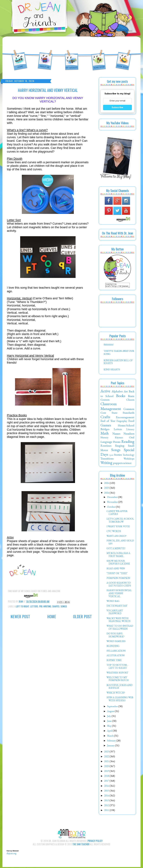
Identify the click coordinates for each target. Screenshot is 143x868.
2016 (107, 787)
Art (126, 392)
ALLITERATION (116, 656)
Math (105, 434)
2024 (107, 493)
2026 (107, 484)
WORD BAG (113, 602)
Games (106, 426)
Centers (105, 400)
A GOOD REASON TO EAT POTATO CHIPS (119, 585)
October (112, 508)
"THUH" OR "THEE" (117, 574)
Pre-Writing (45, 606)
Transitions (107, 459)
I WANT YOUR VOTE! (118, 527)
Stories (118, 455)
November (113, 503)
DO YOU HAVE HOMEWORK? (115, 636)
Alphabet (117, 392)
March (111, 736)
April (110, 731)
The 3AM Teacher (81, 845)
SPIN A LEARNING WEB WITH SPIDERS (120, 700)
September (113, 707)
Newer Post (20, 617)
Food (131, 422)
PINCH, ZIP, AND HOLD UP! (120, 543)
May (110, 727)
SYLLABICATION (116, 651)
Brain (131, 397)
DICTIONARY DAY (117, 607)
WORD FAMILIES (116, 642)
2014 (107, 796)
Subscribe (117, 107)
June (110, 722)
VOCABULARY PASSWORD (115, 613)
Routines (106, 446)
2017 (107, 782)
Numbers (129, 434)
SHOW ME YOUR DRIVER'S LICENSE (118, 563)
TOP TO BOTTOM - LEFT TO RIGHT (117, 667)
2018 (107, 777)
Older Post (82, 617)
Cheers (130, 400)
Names (116, 434)
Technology (129, 456)
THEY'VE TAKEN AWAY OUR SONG (119, 353)
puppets (118, 464)
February (112, 741)
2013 (107, 801)
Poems (117, 443)
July (109, 717)
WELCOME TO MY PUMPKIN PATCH (118, 680)
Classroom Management (111, 407)
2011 (107, 811)
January (111, 746)
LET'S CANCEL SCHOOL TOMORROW (120, 521)
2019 (107, 772)
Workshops (129, 459)
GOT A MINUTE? (116, 549)
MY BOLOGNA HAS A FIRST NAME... (118, 555)
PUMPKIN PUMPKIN (118, 579)
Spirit (111, 456)
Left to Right (22, 606)
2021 (107, 762)
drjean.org (11, 854)
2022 (107, 757)
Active (105, 392)
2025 (107, 489)
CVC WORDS (114, 532)
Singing (120, 446)
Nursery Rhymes (112, 438)
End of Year (108, 422)
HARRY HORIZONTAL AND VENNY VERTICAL (119, 594)
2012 (107, 806)
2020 (107, 767)
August (111, 712)
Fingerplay (122, 422)
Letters (34, 606)
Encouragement (125, 418)
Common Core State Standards (117, 412)
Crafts (105, 418)
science (127, 464)
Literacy (130, 430)
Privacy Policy (95, 842)
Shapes (56, 606)
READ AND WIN (116, 569)
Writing (106, 463)
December (113, 498)
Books (121, 397)
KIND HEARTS (112, 370)
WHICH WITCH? (116, 693)
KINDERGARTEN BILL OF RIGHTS (118, 363)
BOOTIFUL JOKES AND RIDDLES (120, 687)
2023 (107, 752)
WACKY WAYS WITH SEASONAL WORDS (118, 620)
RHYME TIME (114, 661)
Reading (128, 442)
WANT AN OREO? (116, 537)
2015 (107, 791)
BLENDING (113, 647)
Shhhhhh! (109, 345)
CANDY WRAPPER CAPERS (117, 513)
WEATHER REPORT (117, 673)
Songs (64, 606)
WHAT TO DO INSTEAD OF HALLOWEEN (120, 628)
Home (52, 617)
